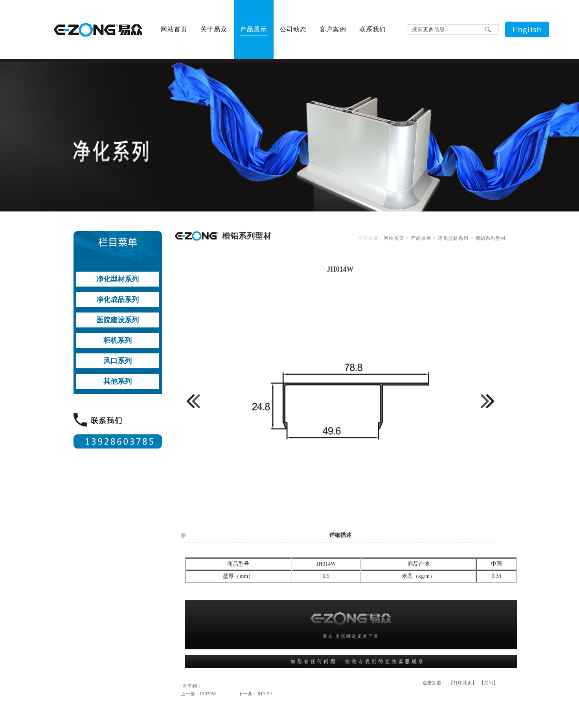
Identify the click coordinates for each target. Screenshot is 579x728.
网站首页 (394, 238)
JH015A (265, 694)
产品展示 (421, 238)
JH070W (208, 694)
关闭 (489, 683)
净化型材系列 (453, 238)
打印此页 (463, 683)
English (527, 29)
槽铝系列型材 (491, 238)
